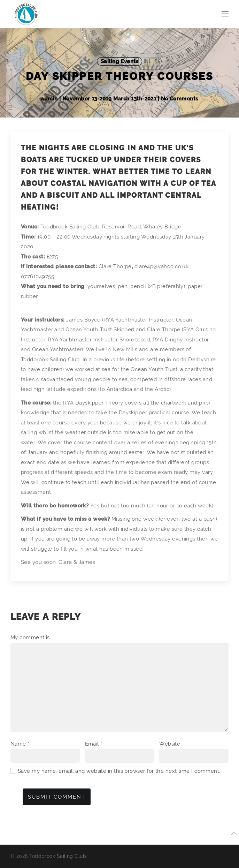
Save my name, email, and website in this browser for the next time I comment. (119, 771)
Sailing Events (119, 61)
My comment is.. (31, 637)
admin (50, 99)
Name (20, 744)
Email (94, 744)
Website (170, 744)
